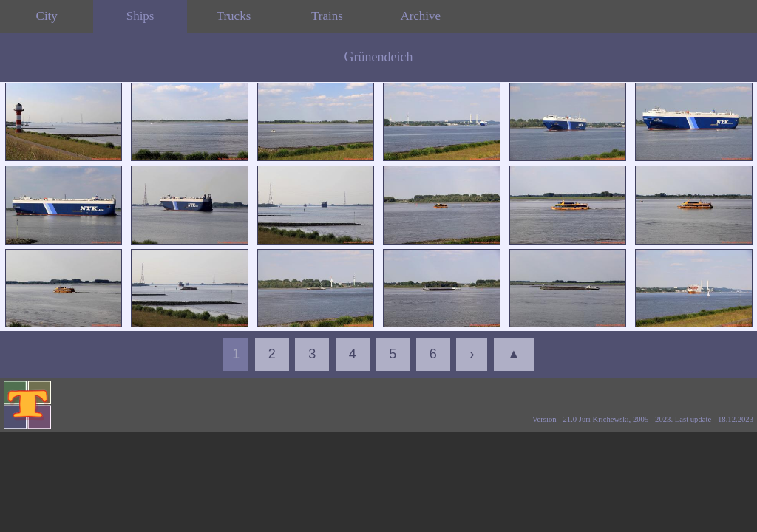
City (47, 16)
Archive (420, 16)
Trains (327, 16)
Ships (140, 16)
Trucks (234, 16)
